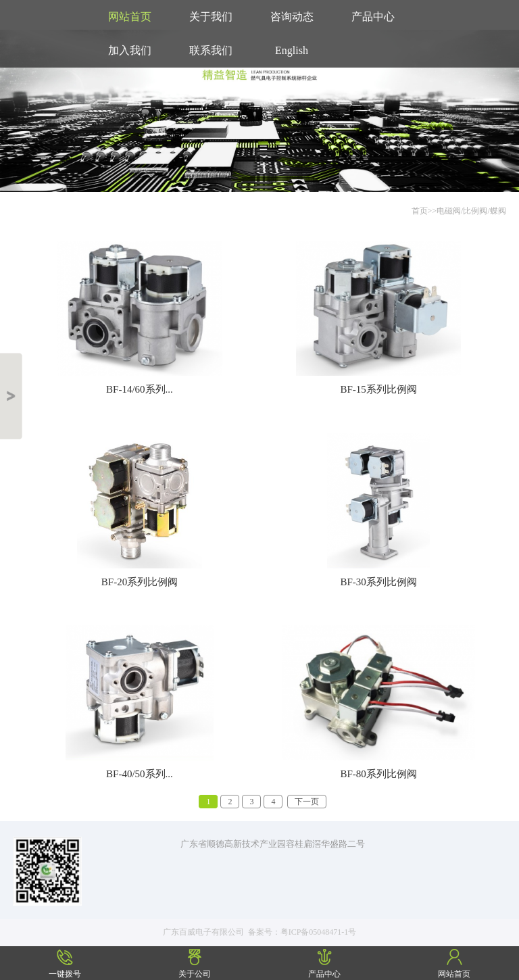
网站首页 (130, 17)
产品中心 (373, 17)
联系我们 (211, 50)
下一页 (307, 802)
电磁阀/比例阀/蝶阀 (471, 211)
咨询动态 (292, 17)
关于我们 (211, 17)
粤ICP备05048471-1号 (319, 932)
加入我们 (130, 50)
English (292, 50)
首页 (420, 211)
